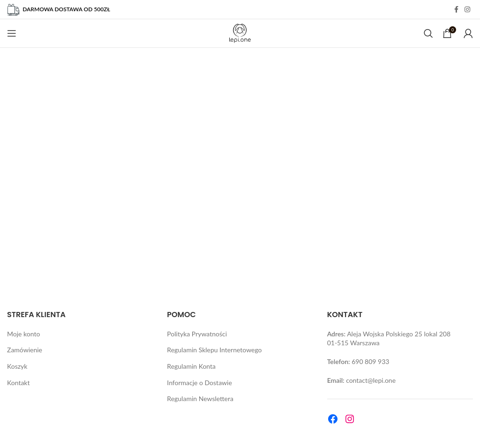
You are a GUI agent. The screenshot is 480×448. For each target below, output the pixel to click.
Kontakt (19, 383)
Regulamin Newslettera (200, 399)
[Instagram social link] (467, 10)
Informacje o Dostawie (199, 383)
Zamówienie (25, 350)
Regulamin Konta (191, 366)
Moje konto (23, 334)
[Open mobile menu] (12, 33)
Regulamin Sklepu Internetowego (214, 350)
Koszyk (17, 366)
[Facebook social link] (456, 10)
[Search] (428, 33)
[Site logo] (240, 33)
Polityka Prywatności (197, 334)
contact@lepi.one (371, 380)
